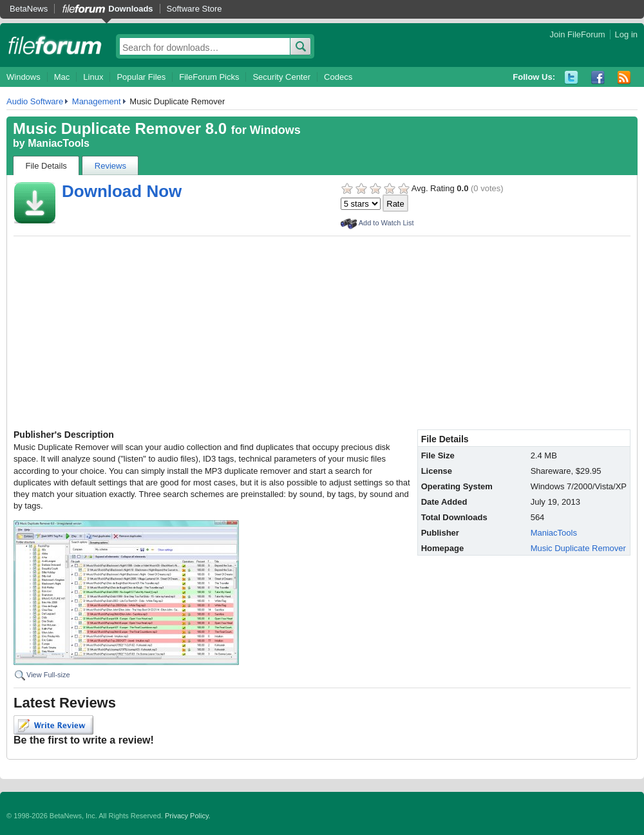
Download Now (122, 191)
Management (97, 101)
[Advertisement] (322, 333)
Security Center (281, 77)
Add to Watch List (386, 223)
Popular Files (141, 77)
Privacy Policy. (188, 816)
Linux (93, 77)
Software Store (194, 9)
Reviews (110, 166)
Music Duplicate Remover (578, 548)
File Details (46, 166)
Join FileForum (578, 34)
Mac (62, 77)
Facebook (598, 78)
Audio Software (35, 101)
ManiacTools (59, 143)
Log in (626, 34)
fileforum (55, 45)
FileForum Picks (209, 77)
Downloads (130, 9)
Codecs (338, 77)
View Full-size (48, 675)
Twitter (572, 78)
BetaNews (29, 9)
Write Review (53, 725)
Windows (24, 77)
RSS (624, 78)
